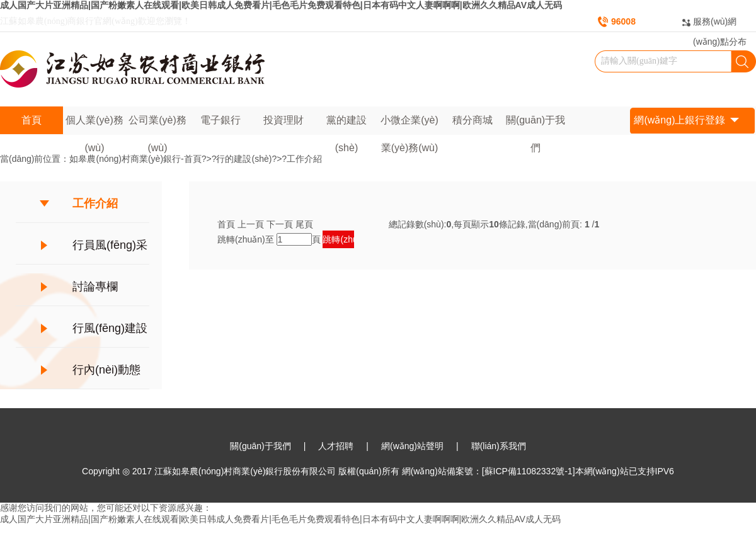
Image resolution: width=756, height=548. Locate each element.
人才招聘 (336, 446)
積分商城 (472, 120)
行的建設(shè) (244, 159)
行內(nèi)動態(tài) (106, 376)
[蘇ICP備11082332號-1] (529, 471)
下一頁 (280, 224)
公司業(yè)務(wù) (157, 124)
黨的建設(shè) (346, 124)
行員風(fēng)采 (110, 245)
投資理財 (283, 120)
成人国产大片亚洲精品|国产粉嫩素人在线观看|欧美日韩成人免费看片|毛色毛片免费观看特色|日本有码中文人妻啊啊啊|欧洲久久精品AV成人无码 (281, 5)
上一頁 (251, 224)
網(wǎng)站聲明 (412, 446)
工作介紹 (304, 159)
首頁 (31, 120)
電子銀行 (220, 120)
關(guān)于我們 (535, 124)
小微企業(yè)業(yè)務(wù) (409, 124)
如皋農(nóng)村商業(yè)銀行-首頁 (135, 159)
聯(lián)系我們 (499, 446)
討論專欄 (95, 287)
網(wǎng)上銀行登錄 (686, 121)
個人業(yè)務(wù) (94, 124)
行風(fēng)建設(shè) (110, 334)
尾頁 (304, 224)
